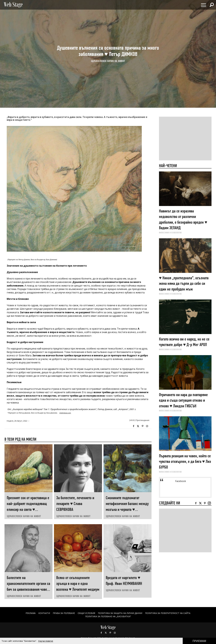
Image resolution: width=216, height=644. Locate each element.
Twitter (138, 426)
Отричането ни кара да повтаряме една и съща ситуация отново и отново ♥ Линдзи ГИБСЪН (183, 400)
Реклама (30, 613)
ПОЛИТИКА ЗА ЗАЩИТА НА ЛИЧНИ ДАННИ (120, 613)
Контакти (44, 613)
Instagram (147, 426)
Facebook (133, 426)
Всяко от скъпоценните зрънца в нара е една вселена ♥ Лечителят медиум (78, 583)
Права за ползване (64, 613)
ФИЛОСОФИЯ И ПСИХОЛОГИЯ (170, 233)
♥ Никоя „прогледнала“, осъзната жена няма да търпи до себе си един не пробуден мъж (184, 283)
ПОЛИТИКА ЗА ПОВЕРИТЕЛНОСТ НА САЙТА (168, 613)
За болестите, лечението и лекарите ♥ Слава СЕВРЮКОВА (75, 504)
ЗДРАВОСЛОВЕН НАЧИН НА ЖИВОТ (108, 61)
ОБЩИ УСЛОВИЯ (86, 613)
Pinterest (110, 633)
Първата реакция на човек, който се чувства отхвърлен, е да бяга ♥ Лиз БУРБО (185, 461)
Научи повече (46, 641)
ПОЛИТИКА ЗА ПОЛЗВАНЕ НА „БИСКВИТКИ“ (108, 616)
